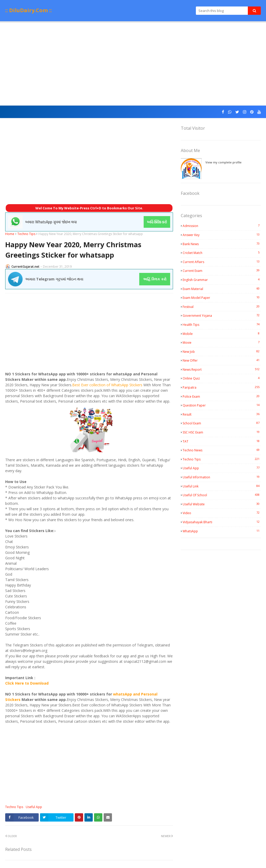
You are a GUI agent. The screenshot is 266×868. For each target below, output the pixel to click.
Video (222, 513)
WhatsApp (222, 531)
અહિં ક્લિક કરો (155, 279)
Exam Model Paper (222, 298)
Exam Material (222, 289)
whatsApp (122, 694)
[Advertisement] (133, 64)
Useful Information (222, 477)
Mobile (222, 334)
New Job (222, 352)
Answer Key (222, 235)
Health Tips (222, 325)
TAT (222, 441)
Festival (222, 307)
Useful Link (222, 486)
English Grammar (222, 280)
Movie (222, 342)
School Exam (222, 423)
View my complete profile (224, 162)
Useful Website (222, 504)
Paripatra (222, 387)
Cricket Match (222, 253)
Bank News (222, 244)
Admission (222, 226)
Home (10, 234)
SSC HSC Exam (222, 432)
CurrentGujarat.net (25, 267)
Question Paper (222, 405)
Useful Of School (222, 495)
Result (222, 414)
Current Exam (222, 271)
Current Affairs (222, 262)
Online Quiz (222, 378)
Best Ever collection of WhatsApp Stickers (107, 385)
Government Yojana (222, 315)
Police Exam (222, 396)
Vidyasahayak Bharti (222, 522)
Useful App (34, 807)
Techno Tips (26, 234)
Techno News (222, 450)
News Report (222, 369)
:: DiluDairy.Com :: (28, 10)
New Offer (222, 360)
